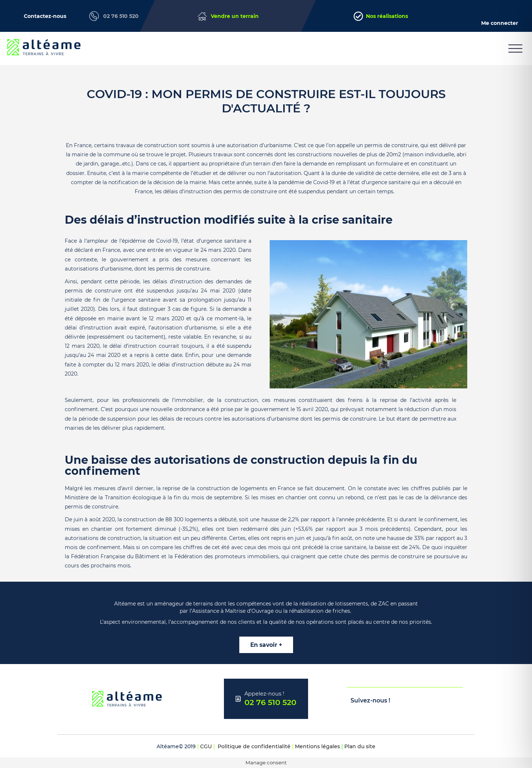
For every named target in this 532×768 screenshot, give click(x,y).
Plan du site (360, 746)
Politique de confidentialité (254, 746)
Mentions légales (317, 746)
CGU (206, 746)
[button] (515, 49)
